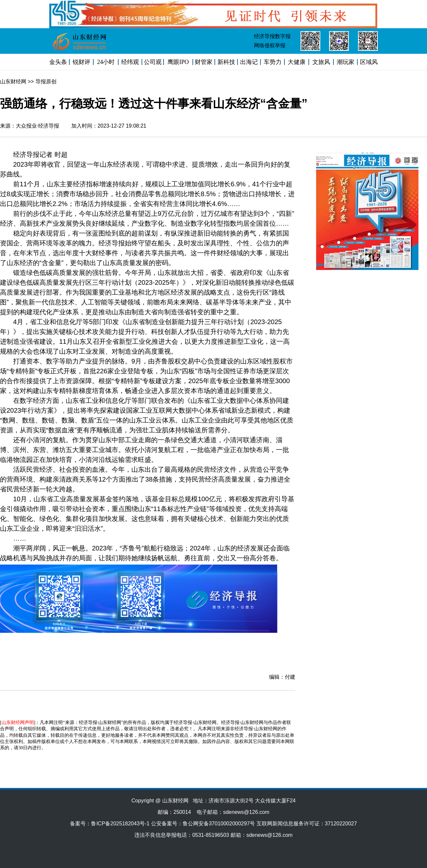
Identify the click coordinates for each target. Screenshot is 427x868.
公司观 (153, 62)
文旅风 (321, 62)
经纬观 (130, 62)
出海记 (249, 62)
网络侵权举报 (270, 45)
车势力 (273, 62)
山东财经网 (13, 82)
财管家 (204, 62)
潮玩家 (346, 62)
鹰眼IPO (178, 62)
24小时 (106, 62)
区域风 (369, 62)
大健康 (297, 62)
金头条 (58, 62)
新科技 (226, 62)
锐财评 (81, 62)
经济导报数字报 (272, 36)
